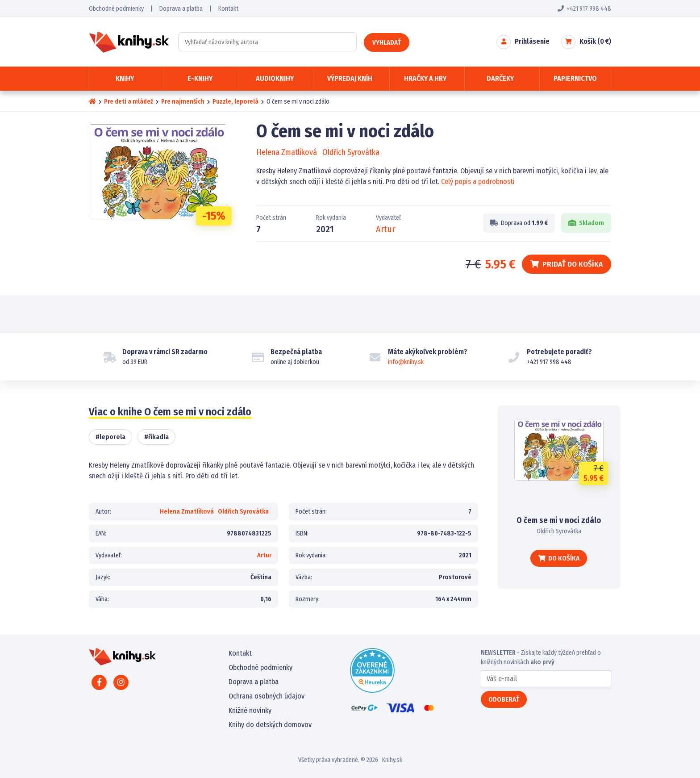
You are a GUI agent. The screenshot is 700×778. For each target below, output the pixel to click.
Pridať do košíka (567, 264)
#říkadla (156, 437)
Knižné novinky (250, 710)
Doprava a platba (181, 9)
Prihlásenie (532, 41)
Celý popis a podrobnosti (478, 182)
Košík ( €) (595, 41)
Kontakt (228, 9)
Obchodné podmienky (116, 9)
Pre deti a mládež (129, 102)
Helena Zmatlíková (287, 152)
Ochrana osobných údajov (267, 696)
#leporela (110, 437)
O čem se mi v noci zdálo (559, 520)
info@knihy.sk (406, 362)
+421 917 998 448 (584, 9)
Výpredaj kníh (350, 78)
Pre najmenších (183, 102)
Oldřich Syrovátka (351, 152)
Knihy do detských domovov (270, 725)
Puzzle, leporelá (235, 102)
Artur (385, 229)
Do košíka (559, 558)
